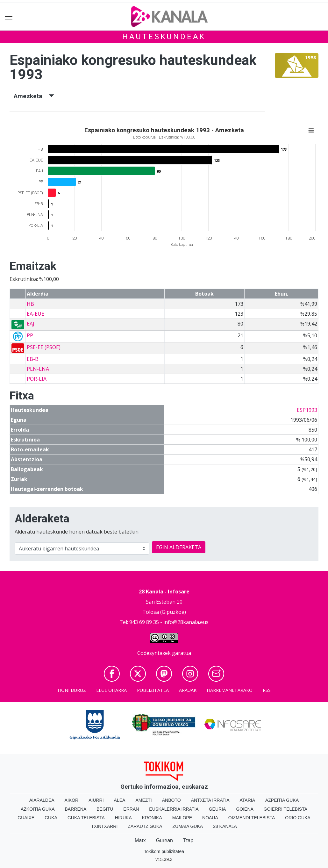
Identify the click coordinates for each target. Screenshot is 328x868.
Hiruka (123, 818)
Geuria (217, 809)
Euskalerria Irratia (174, 809)
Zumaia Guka (188, 826)
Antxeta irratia (210, 800)
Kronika (152, 818)
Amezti (143, 800)
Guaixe (26, 818)
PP (30, 335)
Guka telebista (86, 818)
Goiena (245, 809)
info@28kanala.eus (186, 622)
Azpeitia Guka (282, 800)
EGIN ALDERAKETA (179, 547)
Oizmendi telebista (252, 818)
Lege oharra (111, 690)
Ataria (247, 800)
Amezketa (34, 96)
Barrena (76, 809)
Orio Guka (298, 818)
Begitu (105, 809)
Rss (267, 690)
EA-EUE (36, 314)
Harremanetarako (230, 690)
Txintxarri (104, 826)
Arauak (188, 690)
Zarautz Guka (145, 826)
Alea (120, 800)
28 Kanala (225, 826)
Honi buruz (72, 690)
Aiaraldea (42, 800)
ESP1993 (307, 410)
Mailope (182, 818)
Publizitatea (153, 690)
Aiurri (96, 800)
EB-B (33, 359)
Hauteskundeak (164, 37)
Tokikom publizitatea (164, 851)
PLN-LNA (38, 369)
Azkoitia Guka (38, 809)
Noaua (210, 818)
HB (30, 304)
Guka (51, 818)
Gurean (164, 840)
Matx (140, 840)
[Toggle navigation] (9, 17)
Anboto (171, 800)
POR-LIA (37, 379)
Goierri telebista (285, 809)
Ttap (188, 840)
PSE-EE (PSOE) (44, 347)
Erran (131, 809)
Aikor (72, 800)
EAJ (31, 324)
